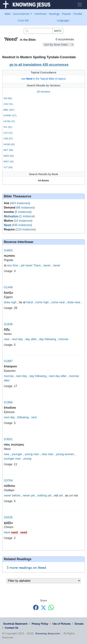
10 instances (23, 221)
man (36, 454)
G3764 (8, 480)
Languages (63, 20)
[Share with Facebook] (36, 607)
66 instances (25, 208)
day (20, 339)
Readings (54, 14)
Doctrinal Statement (15, 624)
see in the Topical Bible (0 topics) (44, 79)
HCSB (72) (9, 121)
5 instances (23, 212)
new (6, 454)
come (39, 302)
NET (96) (8, 150)
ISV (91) (8, 127)
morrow (63, 339)
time (15, 265)
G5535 (8, 517)
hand (30, 302)
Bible (8, 14)
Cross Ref (23, 20)
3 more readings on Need (26, 568)
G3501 (8, 439)
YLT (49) (8, 167)
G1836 (8, 324)
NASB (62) (9, 144)
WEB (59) (9, 156)
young (29, 454)
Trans (37, 265)
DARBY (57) (10, 115)
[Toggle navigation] (80, 5)
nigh (14, 302)
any (10, 265)
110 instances (25, 229)
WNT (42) (9, 162)
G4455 (8, 250)
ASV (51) (8, 104)
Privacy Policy (40, 624)
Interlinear (41, 14)
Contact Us (11, 628)
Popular (67, 14)
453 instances (20, 203)
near (62, 302)
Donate (79, 624)
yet (23, 265)
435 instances (22, 225)
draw (7, 302)
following (50, 339)
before (16, 495)
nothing (42, 495)
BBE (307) (9, 110)
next (7, 339)
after (34, 339)
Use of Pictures (61, 624)
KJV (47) (8, 133)
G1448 (8, 287)
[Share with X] (43, 608)
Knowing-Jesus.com (48, 633)
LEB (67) (8, 138)
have (7, 532)
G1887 (8, 361)
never (29, 265)
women (69, 454)
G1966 (8, 402)
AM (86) (8, 98)
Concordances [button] (22, 14)
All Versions (43, 92)
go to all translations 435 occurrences (39, 65)
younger (17, 454)
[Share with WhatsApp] (51, 607)
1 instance (27, 216)
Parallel (78, 14)
